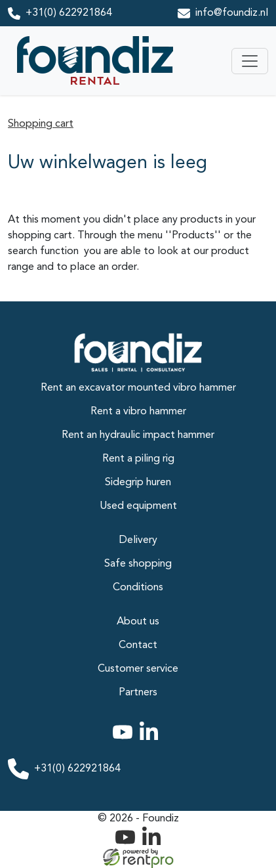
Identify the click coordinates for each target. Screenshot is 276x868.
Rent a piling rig (138, 459)
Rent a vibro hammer (138, 412)
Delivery (138, 540)
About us (138, 622)
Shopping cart (41, 124)
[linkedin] (151, 740)
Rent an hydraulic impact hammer (138, 435)
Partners (138, 693)
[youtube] (125, 740)
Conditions (138, 588)
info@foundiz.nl (232, 13)
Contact (138, 645)
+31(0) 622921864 (69, 13)
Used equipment (138, 506)
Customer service (138, 669)
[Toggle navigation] (250, 61)
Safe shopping (138, 564)
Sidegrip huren (138, 483)
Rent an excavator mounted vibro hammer (138, 388)
